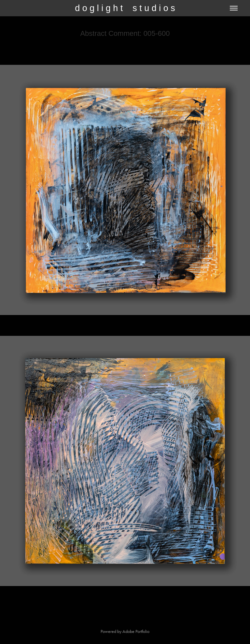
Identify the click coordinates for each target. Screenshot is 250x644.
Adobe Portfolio (136, 631)
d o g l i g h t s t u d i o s (125, 8)
